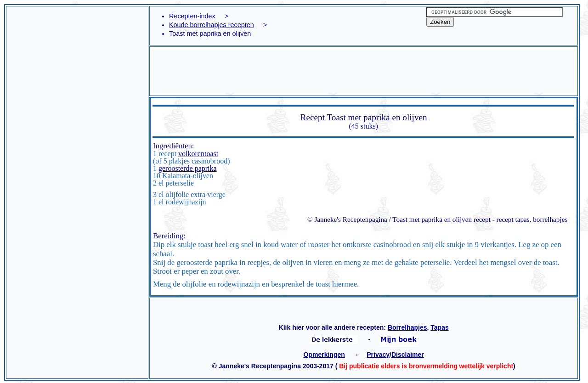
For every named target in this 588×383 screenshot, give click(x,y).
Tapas (439, 327)
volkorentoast (198, 154)
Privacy (378, 355)
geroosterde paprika (188, 168)
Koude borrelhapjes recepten (212, 25)
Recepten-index (192, 16)
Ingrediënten (172, 146)
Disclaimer (408, 355)
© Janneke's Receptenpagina (347, 219)
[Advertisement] (77, 53)
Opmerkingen (324, 355)
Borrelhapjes (407, 327)
